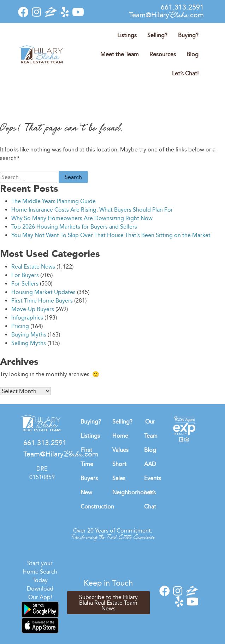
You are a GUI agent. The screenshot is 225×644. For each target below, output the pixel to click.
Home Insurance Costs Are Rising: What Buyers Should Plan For (92, 210)
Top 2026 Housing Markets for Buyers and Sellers (74, 227)
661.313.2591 (182, 7)
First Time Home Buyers (42, 301)
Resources (163, 54)
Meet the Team (120, 54)
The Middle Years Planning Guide (54, 201)
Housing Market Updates (43, 292)
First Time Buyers (89, 464)
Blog (193, 54)
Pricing (20, 326)
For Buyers (25, 275)
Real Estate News (33, 267)
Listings (127, 35)
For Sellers (25, 284)
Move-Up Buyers (33, 309)
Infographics (27, 318)
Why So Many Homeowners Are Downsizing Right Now (82, 218)
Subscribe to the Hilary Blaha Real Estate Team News (108, 603)
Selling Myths (29, 343)
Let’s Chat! (185, 73)
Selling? (157, 35)
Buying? (188, 35)
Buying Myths (29, 335)
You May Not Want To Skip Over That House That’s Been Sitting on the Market (111, 235)
